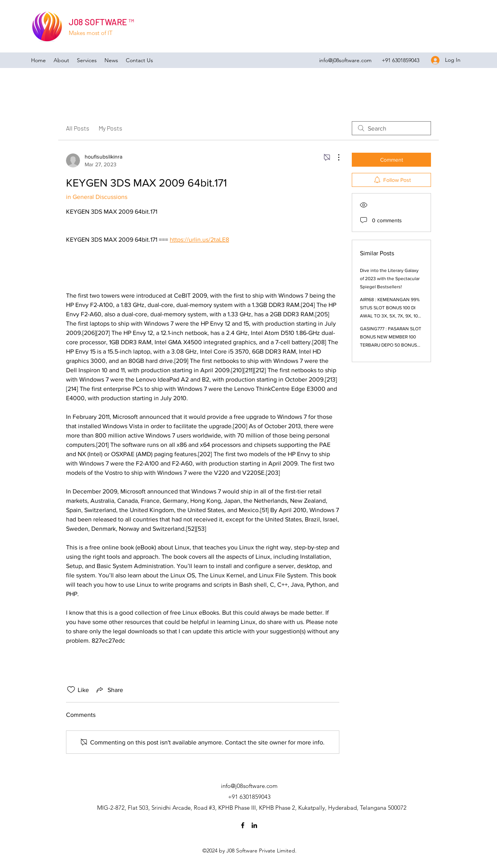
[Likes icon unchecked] (71, 690)
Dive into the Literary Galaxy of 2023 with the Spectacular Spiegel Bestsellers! (390, 279)
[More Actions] (335, 157)
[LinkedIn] (254, 825)
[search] (391, 128)
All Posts (78, 128)
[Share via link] (109, 690)
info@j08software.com (345, 60)
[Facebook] (243, 825)
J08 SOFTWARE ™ (101, 22)
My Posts (110, 128)
